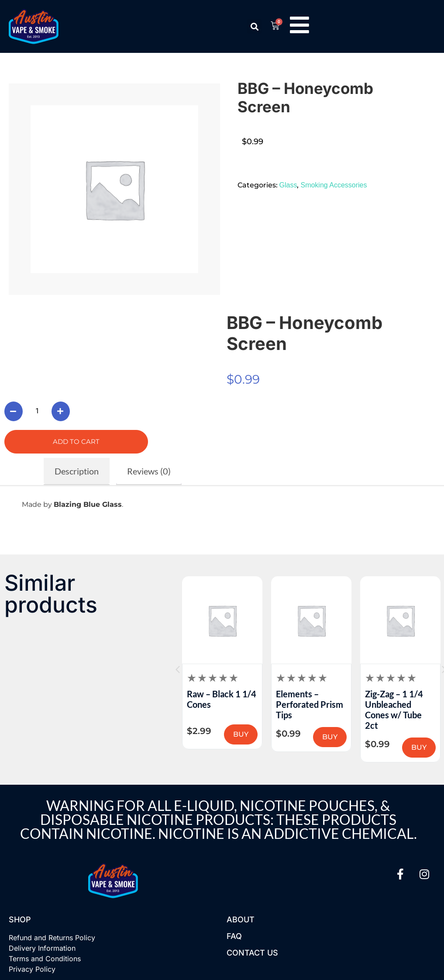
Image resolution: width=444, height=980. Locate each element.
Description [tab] (77, 471)
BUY (241, 737)
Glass (288, 185)
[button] (254, 26)
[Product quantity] (37, 411)
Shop (20, 919)
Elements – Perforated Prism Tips (399, 704)
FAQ (234, 936)
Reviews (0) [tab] (149, 471)
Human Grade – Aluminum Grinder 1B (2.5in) (221, 704)
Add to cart (76, 442)
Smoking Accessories (334, 185)
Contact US (252, 953)
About (241, 919)
